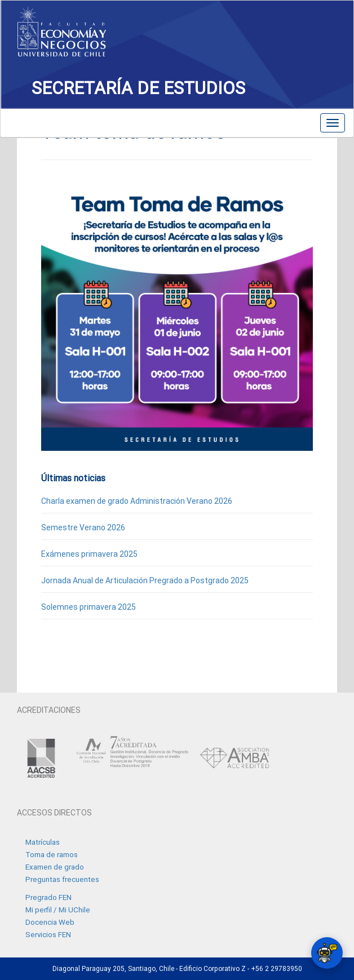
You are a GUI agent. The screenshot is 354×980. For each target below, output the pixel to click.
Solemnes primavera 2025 (88, 607)
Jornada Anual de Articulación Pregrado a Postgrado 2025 (145, 580)
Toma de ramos (52, 855)
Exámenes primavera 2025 (89, 554)
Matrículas (43, 842)
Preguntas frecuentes (62, 879)
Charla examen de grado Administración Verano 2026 (137, 501)
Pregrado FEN (48, 897)
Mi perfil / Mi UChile (58, 910)
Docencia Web (50, 922)
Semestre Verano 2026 (83, 527)
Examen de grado (55, 867)
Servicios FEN (48, 935)
